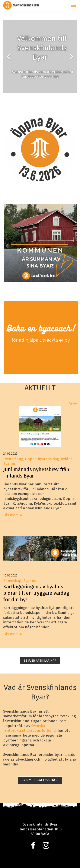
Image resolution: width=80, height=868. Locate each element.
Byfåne (67, 459)
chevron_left (9, 57)
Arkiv (73, 403)
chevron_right (71, 57)
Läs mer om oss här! (40, 780)
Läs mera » (13, 515)
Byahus (29, 581)
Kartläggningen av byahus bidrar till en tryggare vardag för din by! (36, 593)
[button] (73, 5)
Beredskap (12, 581)
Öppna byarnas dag (42, 459)
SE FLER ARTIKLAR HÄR (40, 661)
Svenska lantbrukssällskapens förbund (29, 728)
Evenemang (13, 459)
